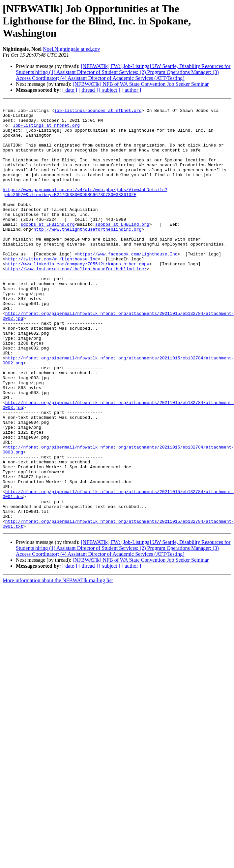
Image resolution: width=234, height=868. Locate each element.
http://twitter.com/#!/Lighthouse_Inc (52, 290)
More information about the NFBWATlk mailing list (58, 666)
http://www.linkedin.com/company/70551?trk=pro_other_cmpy (77, 296)
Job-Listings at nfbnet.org (46, 130)
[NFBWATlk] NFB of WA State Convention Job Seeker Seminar (141, 84)
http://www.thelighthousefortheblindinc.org (88, 255)
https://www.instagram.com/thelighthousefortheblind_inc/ (76, 302)
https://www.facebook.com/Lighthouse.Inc (127, 284)
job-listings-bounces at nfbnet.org (98, 112)
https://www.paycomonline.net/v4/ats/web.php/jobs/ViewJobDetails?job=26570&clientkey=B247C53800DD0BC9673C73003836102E (85, 210)
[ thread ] (88, 90)
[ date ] (70, 90)
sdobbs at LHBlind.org (48, 249)
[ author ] (132, 90)
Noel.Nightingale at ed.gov (71, 49)
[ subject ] (110, 90)
